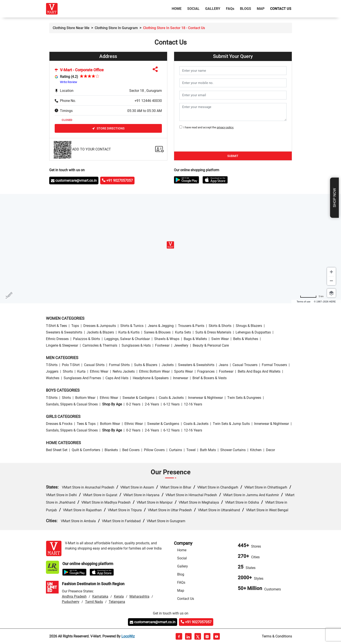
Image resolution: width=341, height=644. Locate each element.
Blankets (111, 450)
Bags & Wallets (195, 339)
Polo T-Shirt (71, 365)
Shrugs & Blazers (249, 326)
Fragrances (206, 371)
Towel (191, 450)
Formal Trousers (274, 365)
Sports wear (184, 371)
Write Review (69, 82)
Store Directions (108, 129)
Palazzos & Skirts (87, 339)
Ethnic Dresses (57, 339)
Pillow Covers (154, 450)
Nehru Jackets (124, 371)
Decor (270, 450)
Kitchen (256, 450)
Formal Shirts (119, 365)
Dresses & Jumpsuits (100, 326)
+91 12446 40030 (148, 101)
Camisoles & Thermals (100, 345)
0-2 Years (133, 404)
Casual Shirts (94, 365)
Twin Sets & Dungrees (244, 398)
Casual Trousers (245, 365)
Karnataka (100, 596)
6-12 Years (171, 404)
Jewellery (181, 345)
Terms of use (303, 302)
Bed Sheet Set (57, 450)
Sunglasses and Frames (82, 378)
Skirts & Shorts (220, 326)
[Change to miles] (312, 296)
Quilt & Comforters (86, 450)
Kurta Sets (183, 332)
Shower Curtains (233, 450)
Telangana (117, 602)
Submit (233, 156)
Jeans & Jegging (161, 326)
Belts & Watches (246, 339)
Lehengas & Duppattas (253, 332)
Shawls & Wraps (167, 339)
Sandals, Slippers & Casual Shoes (72, 404)
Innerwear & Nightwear (205, 398)
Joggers (52, 371)
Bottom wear (85, 398)
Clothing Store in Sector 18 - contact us (174, 28)
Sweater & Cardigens (138, 398)
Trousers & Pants (191, 326)
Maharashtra (139, 596)
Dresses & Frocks (59, 424)
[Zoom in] (331, 272)
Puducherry (71, 602)
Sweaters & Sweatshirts (64, 332)
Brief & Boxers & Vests (210, 378)
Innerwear (181, 378)
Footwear (162, 345)
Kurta (81, 371)
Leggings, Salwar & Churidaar (127, 339)
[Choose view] (331, 293)
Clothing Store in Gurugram (116, 28)
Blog (181, 574)
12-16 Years (193, 404)
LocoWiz (128, 636)
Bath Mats (208, 450)
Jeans (223, 365)
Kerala (119, 596)
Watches (53, 378)
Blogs (246, 9)
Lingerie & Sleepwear (62, 345)
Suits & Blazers (146, 365)
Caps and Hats (117, 378)
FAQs (181, 582)
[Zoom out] (331, 281)
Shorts (68, 371)
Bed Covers (131, 450)
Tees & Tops (86, 424)
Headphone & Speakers (151, 378)
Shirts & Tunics (132, 326)
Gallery (213, 9)
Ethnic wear (99, 371)
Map (261, 9)
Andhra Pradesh (74, 596)
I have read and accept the (208, 127)
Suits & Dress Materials (213, 332)
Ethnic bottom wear (154, 371)
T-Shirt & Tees (56, 326)
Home (177, 8)
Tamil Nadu (94, 602)
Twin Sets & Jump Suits (231, 424)
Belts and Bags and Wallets (259, 371)
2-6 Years (152, 404)
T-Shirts (52, 365)
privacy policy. (225, 127)
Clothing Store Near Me (71, 28)
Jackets (168, 365)
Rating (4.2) (69, 77)
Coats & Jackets (171, 398)
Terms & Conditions (277, 636)
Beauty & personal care (211, 345)
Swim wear (220, 339)
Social (193, 9)
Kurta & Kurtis (129, 332)
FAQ (230, 9)
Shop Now (334, 198)
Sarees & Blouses (157, 332)
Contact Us (281, 9)
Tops (75, 326)
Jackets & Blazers (100, 332)
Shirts (66, 398)
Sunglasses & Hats (136, 345)
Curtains (176, 450)
